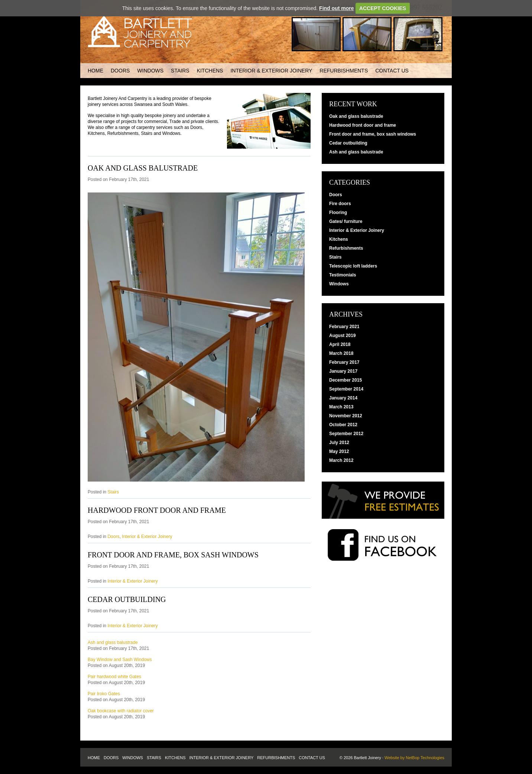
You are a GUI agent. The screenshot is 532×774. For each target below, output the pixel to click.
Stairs (180, 71)
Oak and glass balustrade (143, 168)
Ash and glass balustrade (113, 642)
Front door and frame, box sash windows (173, 555)
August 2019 (342, 336)
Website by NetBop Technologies (414, 758)
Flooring (338, 213)
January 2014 (343, 398)
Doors (120, 71)
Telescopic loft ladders (353, 266)
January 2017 (343, 371)
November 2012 (346, 416)
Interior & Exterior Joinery (271, 71)
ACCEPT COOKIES (383, 8)
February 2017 (344, 362)
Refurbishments (344, 71)
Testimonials (343, 275)
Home (95, 71)
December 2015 (346, 380)
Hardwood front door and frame (157, 510)
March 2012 (341, 460)
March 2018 (341, 353)
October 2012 (343, 425)
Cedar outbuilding (127, 599)
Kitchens (210, 71)
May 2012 (339, 451)
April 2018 (340, 344)
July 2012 (339, 443)
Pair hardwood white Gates (114, 677)
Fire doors (340, 204)
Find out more (336, 8)
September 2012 (346, 434)
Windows (150, 71)
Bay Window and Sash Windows (120, 660)
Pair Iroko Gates (104, 694)
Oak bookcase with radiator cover (121, 711)
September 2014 (346, 389)
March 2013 (341, 407)
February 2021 (344, 327)
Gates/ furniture (346, 221)
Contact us (392, 71)
